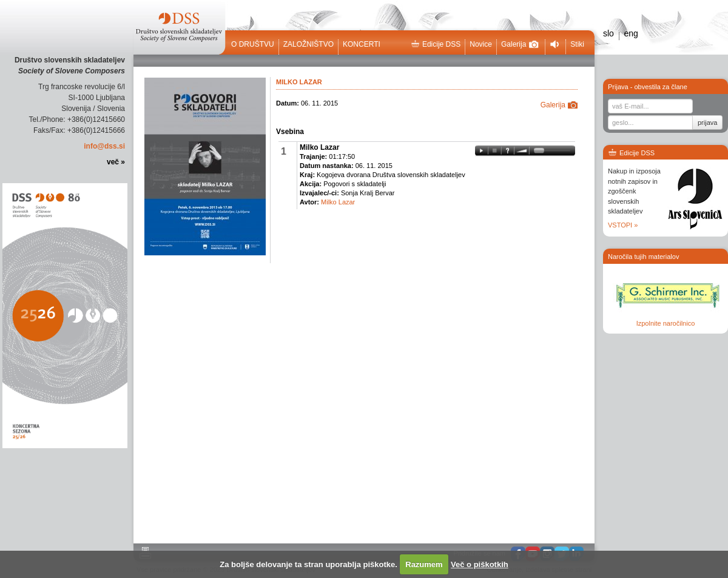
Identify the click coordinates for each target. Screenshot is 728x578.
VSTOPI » (623, 225)
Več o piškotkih (480, 564)
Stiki (577, 44)
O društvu (253, 44)
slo (608, 33)
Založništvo (308, 44)
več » (116, 162)
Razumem (424, 564)
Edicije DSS (436, 44)
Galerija (520, 44)
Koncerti (362, 44)
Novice (481, 44)
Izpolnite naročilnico (666, 323)
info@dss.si (104, 146)
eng (631, 33)
